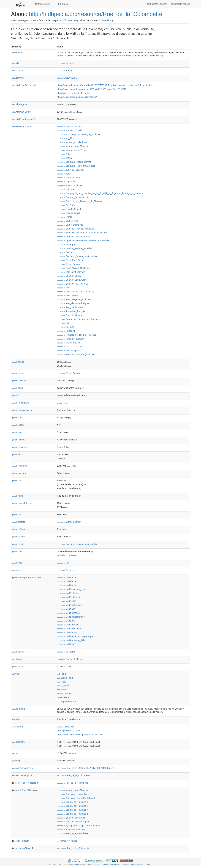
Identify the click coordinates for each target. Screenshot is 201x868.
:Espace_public (68, 213)
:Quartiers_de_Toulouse (73, 284)
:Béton (64, 174)
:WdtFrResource (67, 841)
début (18, 388)
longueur (19, 473)
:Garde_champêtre (70, 225)
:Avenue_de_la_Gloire (72, 150)
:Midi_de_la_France (71, 347)
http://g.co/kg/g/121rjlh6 (68, 731)
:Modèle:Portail (68, 613)
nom (17, 481)
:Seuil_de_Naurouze (71, 315)
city (16, 63)
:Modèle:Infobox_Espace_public (77, 636)
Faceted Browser (157, 4)
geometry (19, 742)
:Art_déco (66, 138)
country (18, 70)
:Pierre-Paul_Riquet (71, 260)
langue (18, 425)
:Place (62, 682)
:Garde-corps (67, 221)
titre (17, 551)
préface (19, 522)
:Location (63, 686)
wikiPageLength (22, 112)
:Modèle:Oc (67, 644)
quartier (19, 537)
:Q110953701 (67, 78)
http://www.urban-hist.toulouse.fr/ (73, 93)
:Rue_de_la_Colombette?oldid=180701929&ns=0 (86, 768)
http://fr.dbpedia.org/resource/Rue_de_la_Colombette (96, 14)
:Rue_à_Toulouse (70, 185)
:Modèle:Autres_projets (72, 589)
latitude (19, 440)
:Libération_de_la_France (73, 237)
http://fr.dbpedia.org (69, 20)
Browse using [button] (44, 4)
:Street (62, 690)
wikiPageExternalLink (24, 85)
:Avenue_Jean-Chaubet (72, 146)
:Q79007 (64, 694)
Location (34, 20)
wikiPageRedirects (25, 783)
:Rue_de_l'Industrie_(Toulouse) (76, 354)
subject (17, 659)
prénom (19, 529)
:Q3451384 (66, 727)
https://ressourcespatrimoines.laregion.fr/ (77, 97)
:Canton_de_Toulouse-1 (73, 802)
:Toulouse (66, 63)
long (16, 761)
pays (17, 514)
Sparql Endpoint (181, 4)
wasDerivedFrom (23, 768)
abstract (18, 53)
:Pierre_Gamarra (69, 264)
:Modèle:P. (66, 609)
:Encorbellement (69, 209)
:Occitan (65, 252)
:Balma (64, 158)
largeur (19, 432)
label (16, 719)
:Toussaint (66, 331)
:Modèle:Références (71, 617)
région (18, 544)
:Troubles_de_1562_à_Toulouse (77, 335)
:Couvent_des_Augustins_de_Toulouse (80, 201)
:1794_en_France (70, 127)
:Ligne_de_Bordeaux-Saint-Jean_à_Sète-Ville (83, 240)
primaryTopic (22, 848)
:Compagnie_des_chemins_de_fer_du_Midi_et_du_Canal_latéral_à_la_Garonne (100, 193)
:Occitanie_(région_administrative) (78, 256)
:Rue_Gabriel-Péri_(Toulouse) (76, 292)
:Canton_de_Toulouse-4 (73, 810)
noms (18, 496)
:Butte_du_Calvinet (70, 170)
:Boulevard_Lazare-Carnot (74, 162)
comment (18, 709)
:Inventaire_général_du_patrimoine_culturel (82, 233)
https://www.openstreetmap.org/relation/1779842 (81, 735)
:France (65, 70)
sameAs (18, 727)
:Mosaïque (66, 244)
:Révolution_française (72, 311)
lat (15, 753)
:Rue (63, 288)
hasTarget (20, 841)
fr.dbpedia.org (106, 20)
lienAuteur (20, 447)
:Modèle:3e (66, 585)
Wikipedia (78, 864)
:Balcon (65, 154)
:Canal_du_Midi (69, 178)
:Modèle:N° (66, 601)
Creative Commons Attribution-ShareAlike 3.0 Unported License (127, 864)
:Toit (63, 323)
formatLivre (21, 403)
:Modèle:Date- (68, 593)
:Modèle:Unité (68, 625)
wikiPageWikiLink (22, 127)
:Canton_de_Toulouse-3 (73, 806)
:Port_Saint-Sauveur (71, 272)
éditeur (18, 652)
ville (17, 570)
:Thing (61, 674)
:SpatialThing (65, 678)
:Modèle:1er (67, 578)
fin (16, 395)
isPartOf (18, 78)
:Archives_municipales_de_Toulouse (79, 134)
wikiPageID (19, 104)
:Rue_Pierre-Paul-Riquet (73, 303)
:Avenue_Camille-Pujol (72, 142)
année (18, 362)
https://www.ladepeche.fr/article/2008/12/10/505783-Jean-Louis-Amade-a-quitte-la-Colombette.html (105, 85)
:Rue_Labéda (68, 296)
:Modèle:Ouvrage (69, 605)
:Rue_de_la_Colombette (73, 775)
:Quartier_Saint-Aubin (72, 280)
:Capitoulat (66, 182)
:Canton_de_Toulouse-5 (73, 814)
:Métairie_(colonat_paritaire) (75, 248)
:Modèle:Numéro (69, 597)
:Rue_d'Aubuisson (70, 307)
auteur (18, 373)
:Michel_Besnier (69, 343)
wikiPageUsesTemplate (26, 578)
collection (20, 381)
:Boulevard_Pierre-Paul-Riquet (76, 166)
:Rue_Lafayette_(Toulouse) (74, 299)
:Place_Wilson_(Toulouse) (74, 268)
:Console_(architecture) (72, 197)
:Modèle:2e (66, 581)
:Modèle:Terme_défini (71, 640)
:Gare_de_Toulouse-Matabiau (75, 229)
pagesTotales (22, 503)
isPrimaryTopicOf (22, 775)
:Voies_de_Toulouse (71, 339)
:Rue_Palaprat (68, 351)
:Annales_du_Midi (70, 130)
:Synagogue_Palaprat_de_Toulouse (78, 319)
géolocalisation (22, 410)
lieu (17, 454)
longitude (20, 466)
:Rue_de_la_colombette (73, 783)
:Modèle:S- (66, 621)
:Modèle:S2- (67, 633)
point (18, 666)
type (17, 563)
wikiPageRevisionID (24, 119)
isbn (17, 417)
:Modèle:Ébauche (69, 629)
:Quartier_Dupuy (69, 276)
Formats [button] (64, 4)
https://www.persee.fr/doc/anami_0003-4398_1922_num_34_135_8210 (92, 89)
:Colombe (66, 189)
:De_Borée (66, 205)
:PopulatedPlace (67, 701)
